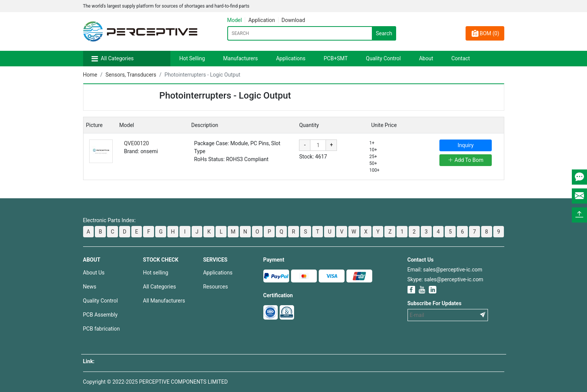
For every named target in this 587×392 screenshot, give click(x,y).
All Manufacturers (164, 301)
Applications (291, 58)
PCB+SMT (336, 58)
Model (235, 20)
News (90, 287)
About (426, 58)
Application (261, 20)
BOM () (485, 33)
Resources (216, 287)
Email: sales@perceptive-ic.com (445, 270)
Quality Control (383, 58)
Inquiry (466, 145)
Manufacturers (240, 58)
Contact (460, 58)
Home (90, 75)
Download (293, 20)
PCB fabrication (102, 329)
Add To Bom (466, 160)
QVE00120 (137, 143)
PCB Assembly (100, 315)
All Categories (117, 58)
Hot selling (156, 273)
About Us (94, 273)
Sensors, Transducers (131, 75)
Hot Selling (192, 58)
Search (384, 33)
